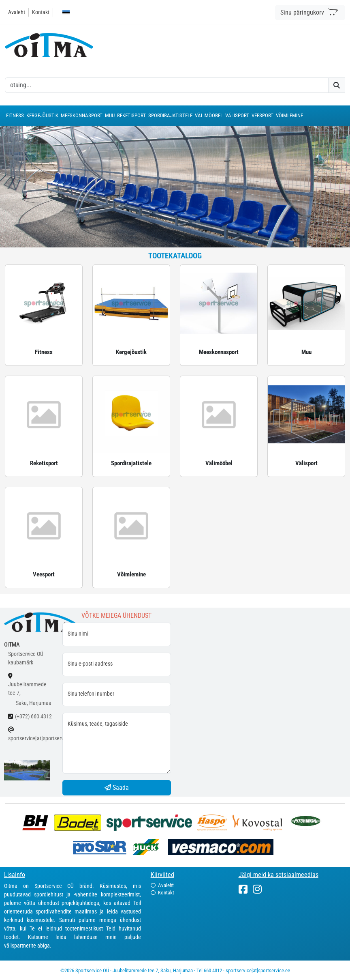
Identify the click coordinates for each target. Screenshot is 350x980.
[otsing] (167, 85)
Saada (117, 788)
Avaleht (17, 12)
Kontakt (41, 12)
